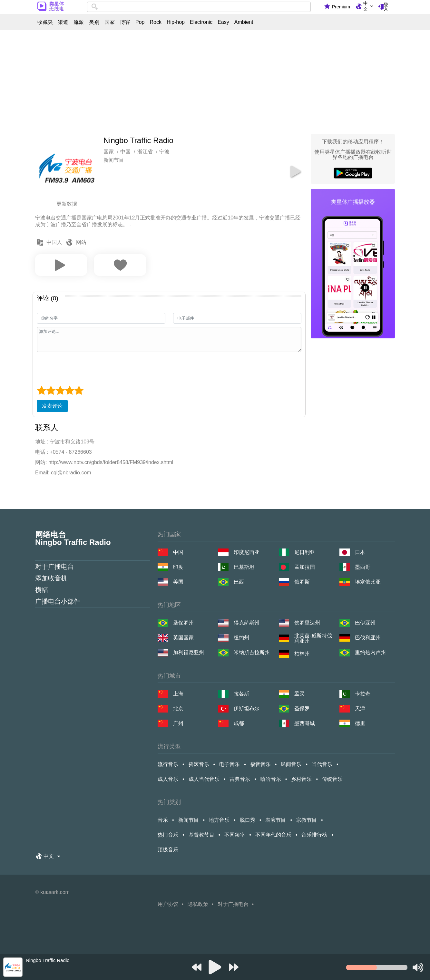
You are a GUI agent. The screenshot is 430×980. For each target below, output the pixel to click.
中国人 (54, 242)
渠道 (63, 22)
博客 (125, 22)
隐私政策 (198, 904)
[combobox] (199, 7)
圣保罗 (302, 708)
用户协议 (168, 904)
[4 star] (69, 390)
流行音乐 (168, 764)
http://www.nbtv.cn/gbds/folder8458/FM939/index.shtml (111, 462)
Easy (223, 22)
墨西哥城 (305, 723)
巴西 (239, 582)
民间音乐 (291, 764)
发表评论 (52, 406)
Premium (341, 7)
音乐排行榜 (314, 835)
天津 (360, 708)
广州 (178, 723)
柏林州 (302, 654)
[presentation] (86, 368)
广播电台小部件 (58, 601)
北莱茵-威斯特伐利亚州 (313, 638)
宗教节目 (307, 820)
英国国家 (183, 638)
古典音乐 (240, 779)
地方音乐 (219, 820)
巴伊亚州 (365, 623)
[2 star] (51, 390)
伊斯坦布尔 (247, 708)
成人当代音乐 (204, 779)
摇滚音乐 (199, 764)
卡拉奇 (363, 694)
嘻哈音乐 (271, 779)
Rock (155, 22)
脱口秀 (248, 820)
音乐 (163, 820)
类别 (94, 22)
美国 (178, 582)
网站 (81, 242)
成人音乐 (168, 779)
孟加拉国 (305, 567)
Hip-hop (176, 22)
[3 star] (60, 390)
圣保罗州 (183, 623)
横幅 (42, 590)
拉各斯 (241, 694)
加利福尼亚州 (189, 652)
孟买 (299, 694)
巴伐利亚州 (368, 638)
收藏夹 (45, 22)
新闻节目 (114, 160)
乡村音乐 (301, 779)
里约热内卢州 (370, 652)
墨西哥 (363, 567)
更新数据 (67, 204)
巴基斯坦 (244, 567)
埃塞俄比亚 (368, 582)
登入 (386, 7)
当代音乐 (322, 764)
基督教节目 (201, 835)
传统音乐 (332, 779)
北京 (178, 708)
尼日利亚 (305, 552)
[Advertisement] (215, 81)
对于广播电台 (54, 567)
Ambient (244, 22)
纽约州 (241, 638)
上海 (178, 694)
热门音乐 (168, 835)
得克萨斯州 (247, 623)
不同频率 (235, 835)
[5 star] (79, 390)
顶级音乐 (168, 850)
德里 (360, 723)
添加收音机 (51, 578)
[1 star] (41, 390)
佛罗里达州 (307, 623)
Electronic (201, 22)
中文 (366, 6)
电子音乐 (230, 764)
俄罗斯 (302, 582)
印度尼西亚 (247, 552)
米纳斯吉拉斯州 (252, 652)
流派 (79, 22)
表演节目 (276, 820)
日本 (360, 552)
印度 (178, 567)
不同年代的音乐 (273, 835)
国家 (110, 22)
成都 (239, 723)
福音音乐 (260, 764)
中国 (178, 552)
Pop (140, 22)
